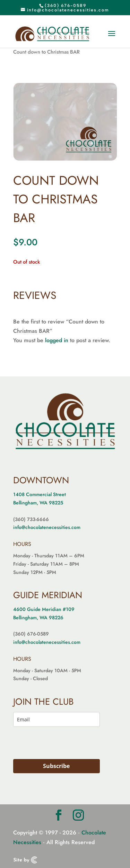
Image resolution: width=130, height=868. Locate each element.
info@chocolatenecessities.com (47, 527)
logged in (57, 340)
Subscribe (56, 766)
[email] (57, 719)
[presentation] (54, 744)
